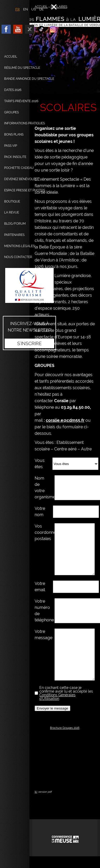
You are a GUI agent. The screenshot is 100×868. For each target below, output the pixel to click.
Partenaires (14, 235)
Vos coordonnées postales (41, 532)
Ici (36, 792)
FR (18, 9)
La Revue (12, 212)
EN (26, 9)
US (34, 9)
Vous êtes (40, 464)
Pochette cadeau (19, 168)
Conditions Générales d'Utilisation (57, 697)
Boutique (12, 201)
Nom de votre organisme (41, 488)
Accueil (11, 57)
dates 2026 (13, 90)
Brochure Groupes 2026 (65, 728)
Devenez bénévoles (21, 179)
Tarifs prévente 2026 (21, 101)
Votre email (40, 587)
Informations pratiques (24, 123)
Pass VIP (11, 146)
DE (42, 9)
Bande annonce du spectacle (29, 79)
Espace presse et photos (25, 190)
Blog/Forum (15, 224)
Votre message (41, 635)
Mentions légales (19, 246)
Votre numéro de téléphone (41, 611)
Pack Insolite (15, 157)
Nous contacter (18, 257)
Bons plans (14, 135)
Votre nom (40, 512)
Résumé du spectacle (22, 68)
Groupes (11, 112)
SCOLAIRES (59, 7)
